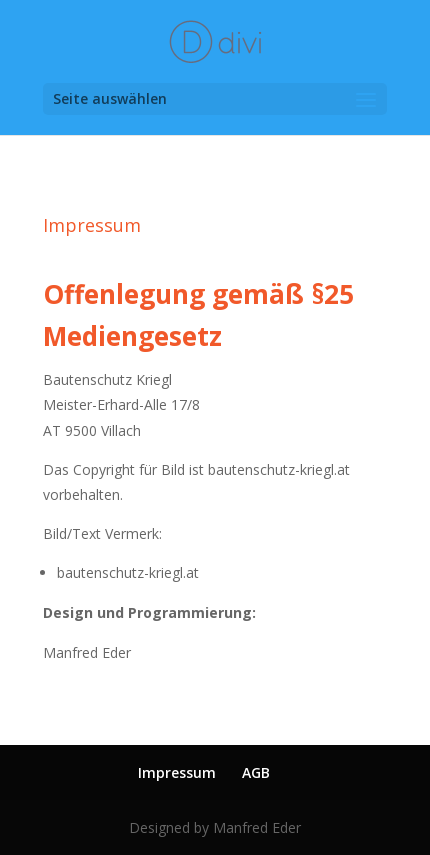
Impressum (177, 772)
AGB (256, 772)
